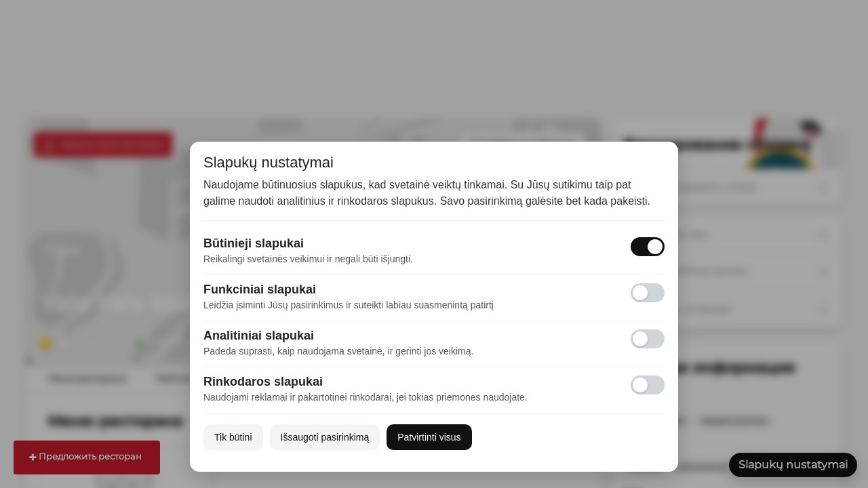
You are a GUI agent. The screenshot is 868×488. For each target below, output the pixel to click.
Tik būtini (233, 437)
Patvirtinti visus (429, 437)
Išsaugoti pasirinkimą (325, 437)
